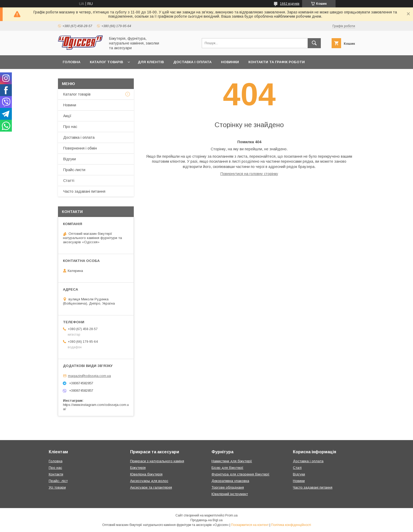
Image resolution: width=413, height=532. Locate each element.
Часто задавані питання (84, 191)
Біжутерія (138, 468)
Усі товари (57, 487)
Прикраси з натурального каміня (157, 461)
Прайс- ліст (58, 481)
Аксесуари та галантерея (151, 487)
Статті (69, 181)
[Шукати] (314, 43)
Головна (72, 62)
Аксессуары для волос (149, 481)
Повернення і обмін (80, 148)
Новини (70, 105)
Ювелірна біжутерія (146, 474)
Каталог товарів (106, 62)
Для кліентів (151, 62)
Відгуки (70, 159)
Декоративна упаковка (230, 481)
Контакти (56, 474)
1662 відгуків (290, 4)
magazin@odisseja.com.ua (89, 376)
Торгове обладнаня (228, 487)
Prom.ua (231, 515)
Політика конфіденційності (291, 525)
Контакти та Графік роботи (277, 62)
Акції (67, 116)
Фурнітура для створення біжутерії (240, 474)
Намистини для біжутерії (232, 461)
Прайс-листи (74, 170)
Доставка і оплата (192, 62)
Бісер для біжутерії (227, 468)
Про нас (70, 127)
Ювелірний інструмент (230, 494)
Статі (297, 468)
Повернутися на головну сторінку (249, 174)
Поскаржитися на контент (250, 525)
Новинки (230, 62)
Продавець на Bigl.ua (206, 520)
